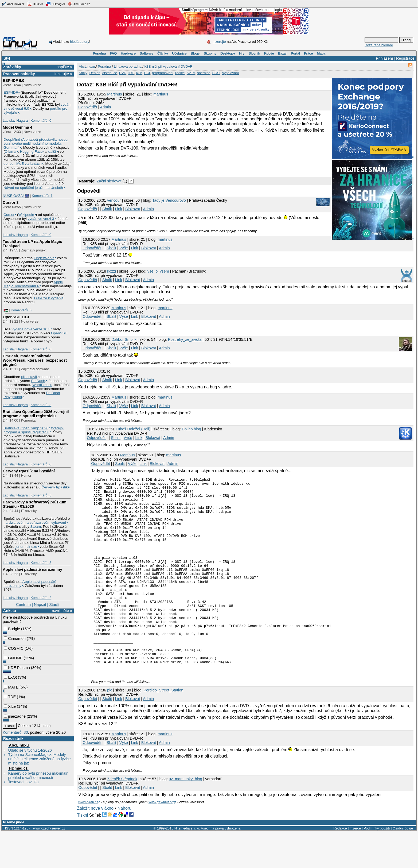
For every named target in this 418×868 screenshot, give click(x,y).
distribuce (110, 73)
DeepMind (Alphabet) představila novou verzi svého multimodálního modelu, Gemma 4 (36, 144)
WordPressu (42, 385)
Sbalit (107, 209)
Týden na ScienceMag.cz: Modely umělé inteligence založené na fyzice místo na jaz (39, 759)
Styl (7, 58)
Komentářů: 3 (41, 405)
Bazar (282, 53)
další (52, 152)
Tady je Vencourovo (169, 200)
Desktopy (228, 53)
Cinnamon (15, 638)
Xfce (10, 706)
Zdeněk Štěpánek (122, 815)
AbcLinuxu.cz (13, 4)
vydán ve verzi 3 (41, 219)
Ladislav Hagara (15, 121)
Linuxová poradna (128, 66)
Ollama (11, 152)
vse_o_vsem (158, 271)
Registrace (405, 58)
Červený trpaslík (55, 487)
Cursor (9, 215)
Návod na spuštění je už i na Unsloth (33, 188)
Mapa (321, 53)
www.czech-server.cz (49, 864)
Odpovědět (88, 107)
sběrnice (204, 73)
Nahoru (124, 844)
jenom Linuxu (26, 547)
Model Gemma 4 (17, 127)
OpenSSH (59, 333)
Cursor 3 (11, 202)
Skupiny (210, 53)
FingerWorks (44, 258)
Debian (95, 73)
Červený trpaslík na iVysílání (29, 471)
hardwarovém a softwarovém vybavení (35, 523)
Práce (308, 53)
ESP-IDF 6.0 (13, 81)
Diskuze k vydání (48, 298)
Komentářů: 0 (41, 121)
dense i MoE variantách (23, 164)
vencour (114, 200)
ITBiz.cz (35, 4)
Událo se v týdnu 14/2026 (30, 750)
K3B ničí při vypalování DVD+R (168, 66)
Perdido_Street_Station (164, 726)
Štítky (83, 73)
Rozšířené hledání (379, 45)
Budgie (12, 629)
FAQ (113, 53)
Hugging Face (31, 152)
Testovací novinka (23, 782)
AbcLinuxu (19, 745)
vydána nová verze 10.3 (31, 329)
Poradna (99, 53)
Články (163, 53)
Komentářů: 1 (42, 196)
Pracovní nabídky (19, 74)
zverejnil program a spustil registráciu (34, 430)
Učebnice (179, 53)
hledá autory (80, 42)
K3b (139, 73)
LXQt (10, 677)
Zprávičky (12, 67)
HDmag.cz (56, 4)
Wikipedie (26, 215)
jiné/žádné (15, 716)
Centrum (23, 605)
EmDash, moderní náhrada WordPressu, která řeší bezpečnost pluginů (35, 360)
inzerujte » (63, 74)
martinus (161, 94)
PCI (147, 73)
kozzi (112, 271)
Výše (124, 248)
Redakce (340, 864)
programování (163, 73)
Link (119, 209)
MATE (11, 687)
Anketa (10, 611)
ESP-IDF (11, 92)
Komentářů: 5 (41, 495)
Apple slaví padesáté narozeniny (32, 569)
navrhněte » (62, 611)
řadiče (180, 73)
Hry (242, 53)
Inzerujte (219, 42)
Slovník (254, 53)
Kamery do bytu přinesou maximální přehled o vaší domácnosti (39, 775)
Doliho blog (192, 429)
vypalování (231, 73)
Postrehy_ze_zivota (185, 339)
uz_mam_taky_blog (185, 815)
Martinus (114, 94)
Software (147, 53)
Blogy (195, 53)
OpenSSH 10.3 (16, 317)
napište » (64, 67)
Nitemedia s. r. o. (187, 864)
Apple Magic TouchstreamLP (33, 284)
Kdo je (269, 53)
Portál (295, 53)
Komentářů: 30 (15, 732)
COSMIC (14, 648)
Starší (54, 605)
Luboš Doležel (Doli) (133, 429)
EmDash (38, 381)
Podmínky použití (377, 864)
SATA (191, 73)
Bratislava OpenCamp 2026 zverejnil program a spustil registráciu (36, 414)
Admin (106, 107)
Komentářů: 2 (41, 598)
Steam (36, 527)
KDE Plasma (17, 668)
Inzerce (355, 864)
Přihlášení (384, 58)
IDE (131, 73)
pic (110, 726)
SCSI (216, 73)
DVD (123, 73)
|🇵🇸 (5, 310)
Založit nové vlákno (95, 844)
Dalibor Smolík (124, 339)
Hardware (128, 53)
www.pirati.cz (88, 838)
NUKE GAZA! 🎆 (16, 196)
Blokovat (133, 209)
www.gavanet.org (162, 838)
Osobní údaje (403, 864)
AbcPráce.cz (79, 4)
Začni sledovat (109, 181)
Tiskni (82, 851)
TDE (10, 697)
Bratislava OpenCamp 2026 (26, 428)
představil (29, 377)
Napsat (40, 605)
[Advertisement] (139, 166)
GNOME (13, 658)
